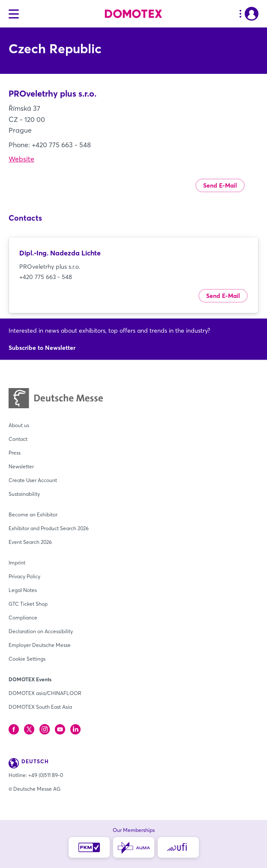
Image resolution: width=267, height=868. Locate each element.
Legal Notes (23, 590)
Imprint (17, 563)
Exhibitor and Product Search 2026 (49, 528)
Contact (18, 439)
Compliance (23, 618)
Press (15, 453)
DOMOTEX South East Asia (40, 707)
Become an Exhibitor (33, 514)
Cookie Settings (27, 659)
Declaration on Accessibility (41, 631)
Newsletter (21, 466)
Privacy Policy (24, 576)
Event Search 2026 (30, 542)
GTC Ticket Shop (28, 604)
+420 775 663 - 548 (46, 277)
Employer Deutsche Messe (40, 645)
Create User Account (33, 480)
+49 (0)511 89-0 (46, 775)
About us (19, 425)
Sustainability (24, 494)
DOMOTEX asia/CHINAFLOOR (45, 693)
